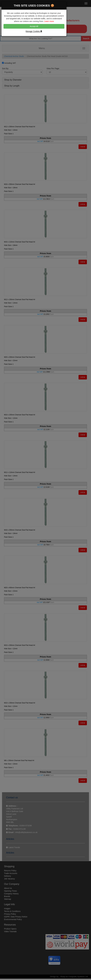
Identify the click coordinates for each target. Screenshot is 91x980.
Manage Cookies (34, 31)
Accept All (34, 26)
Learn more (49, 21)
